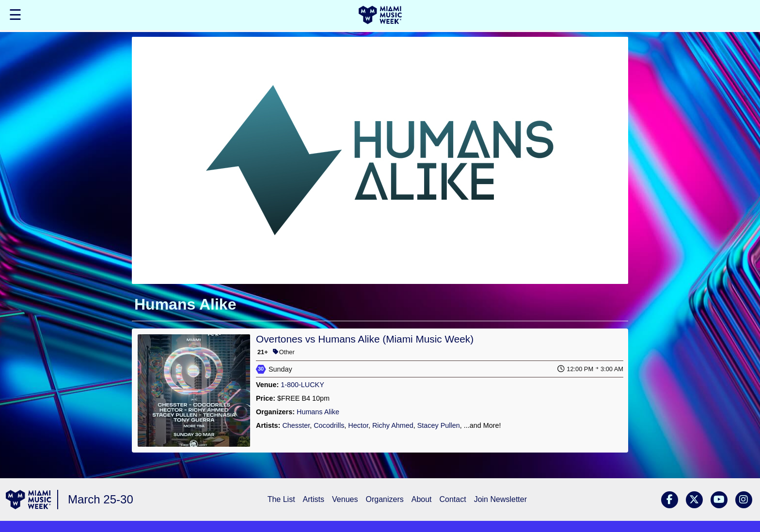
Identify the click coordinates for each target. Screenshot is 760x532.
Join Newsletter (500, 499)
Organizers (384, 499)
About (422, 499)
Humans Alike (318, 412)
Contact (453, 499)
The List (281, 499)
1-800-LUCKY (302, 385)
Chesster (296, 425)
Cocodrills (329, 425)
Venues (345, 499)
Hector (358, 425)
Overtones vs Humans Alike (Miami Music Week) (365, 339)
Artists (314, 499)
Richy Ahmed (393, 425)
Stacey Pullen (439, 425)
